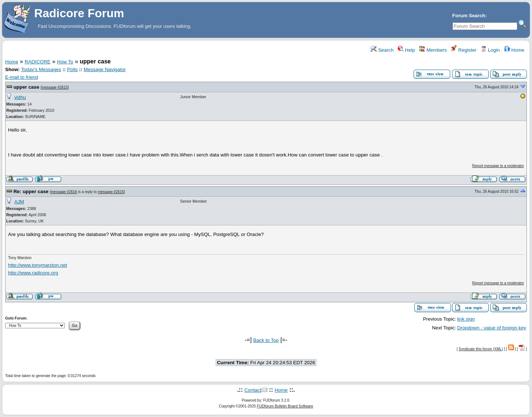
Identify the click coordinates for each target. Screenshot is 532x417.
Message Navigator (105, 69)
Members (433, 50)
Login (490, 50)
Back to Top (266, 340)
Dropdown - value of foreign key (492, 328)
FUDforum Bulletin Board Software (285, 406)
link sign (466, 319)
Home (514, 50)
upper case (26, 87)
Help (406, 50)
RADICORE (37, 62)
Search (382, 50)
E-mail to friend (22, 77)
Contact (253, 390)
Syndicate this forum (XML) (481, 349)
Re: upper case (31, 191)
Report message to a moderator (498, 166)
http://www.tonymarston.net (38, 265)
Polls (72, 69)
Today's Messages (41, 69)
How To (65, 62)
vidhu (20, 97)
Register (464, 50)
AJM (19, 202)
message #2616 (64, 192)
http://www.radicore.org (33, 273)
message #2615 (55, 87)
